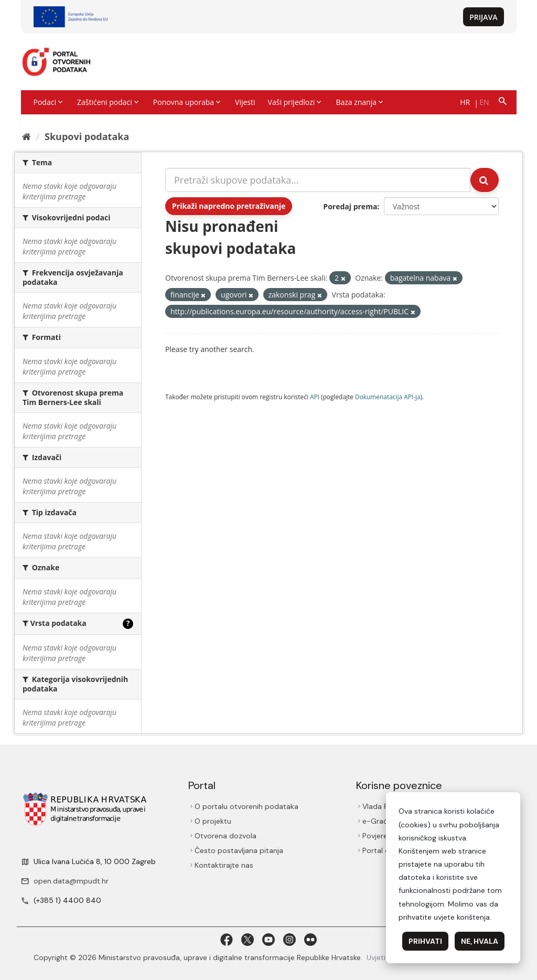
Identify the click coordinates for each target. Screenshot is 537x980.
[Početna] (26, 136)
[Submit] (485, 180)
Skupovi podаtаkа (87, 136)
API (315, 397)
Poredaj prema (350, 206)
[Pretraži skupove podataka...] (318, 180)
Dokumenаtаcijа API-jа (388, 397)
